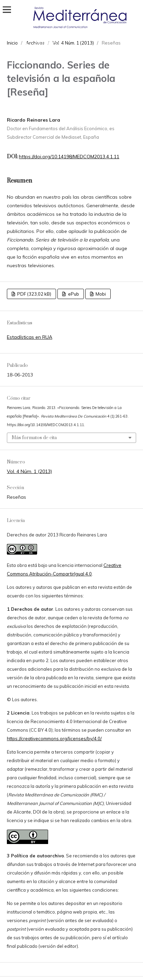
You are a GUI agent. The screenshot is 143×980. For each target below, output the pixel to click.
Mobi (100, 294)
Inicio (12, 43)
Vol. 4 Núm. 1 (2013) (29, 471)
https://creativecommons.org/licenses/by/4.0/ (54, 739)
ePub (73, 294)
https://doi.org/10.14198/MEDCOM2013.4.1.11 (69, 157)
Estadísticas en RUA (30, 337)
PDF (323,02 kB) (34, 294)
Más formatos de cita (34, 438)
